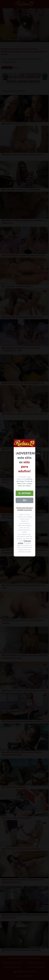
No (25, 500)
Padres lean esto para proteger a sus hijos (25, 509)
